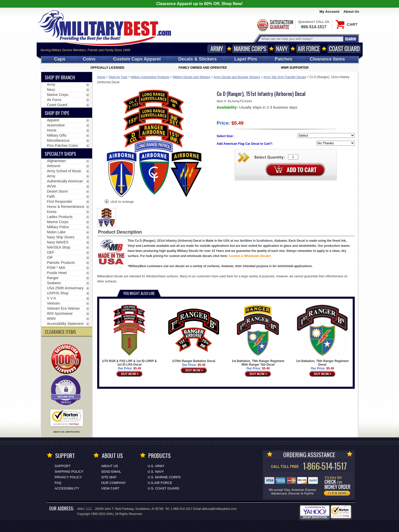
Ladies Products (60, 217)
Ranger (53, 278)
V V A (52, 298)
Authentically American (65, 181)
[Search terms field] (302, 39)
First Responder (60, 202)
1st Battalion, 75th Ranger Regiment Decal (322, 336)
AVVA (52, 186)
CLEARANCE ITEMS (60, 332)
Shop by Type (118, 77)
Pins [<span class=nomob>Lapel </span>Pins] (246, 59)
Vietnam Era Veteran (63, 308)
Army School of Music (64, 171)
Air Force (308, 49)
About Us (351, 12)
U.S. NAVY (156, 472)
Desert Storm (58, 191)
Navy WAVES (58, 242)
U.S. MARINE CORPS (164, 477)
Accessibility (67, 488)
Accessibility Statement (65, 324)
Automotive (56, 125)
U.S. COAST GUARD (164, 488)
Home (101, 77)
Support (63, 466)
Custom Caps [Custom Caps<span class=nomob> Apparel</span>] (137, 59)
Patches (283, 59)
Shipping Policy (69, 472)
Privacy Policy (68, 477)
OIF (50, 257)
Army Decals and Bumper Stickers (237, 77)
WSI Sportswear (60, 313)
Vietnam (54, 303)
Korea (52, 212)
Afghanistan (56, 161)
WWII (51, 319)
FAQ (58, 483)
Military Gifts (57, 135)
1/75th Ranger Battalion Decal (194, 334)
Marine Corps (250, 49)
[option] (107, 218)
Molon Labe (56, 232)
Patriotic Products (61, 263)
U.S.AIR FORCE (160, 483)
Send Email (111, 472)
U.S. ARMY (156, 466)
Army (217, 49)
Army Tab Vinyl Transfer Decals (285, 77)
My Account (330, 12)
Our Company (114, 483)
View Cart (110, 488)
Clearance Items (327, 59)
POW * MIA (56, 268)
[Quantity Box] (293, 157)
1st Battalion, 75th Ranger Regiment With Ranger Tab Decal (258, 336)
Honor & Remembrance (66, 207)
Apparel (53, 120)
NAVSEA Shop (59, 247)
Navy (282, 49)
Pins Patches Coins (62, 146)
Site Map (109, 477)
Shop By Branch (60, 77)
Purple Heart (57, 273)
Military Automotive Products (150, 77)
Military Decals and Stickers (191, 77)
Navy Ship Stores (61, 237)
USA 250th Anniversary (65, 288)
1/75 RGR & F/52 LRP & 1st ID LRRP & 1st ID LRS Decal (130, 336)
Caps (60, 59)
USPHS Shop (58, 293)
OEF (51, 252)
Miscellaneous (58, 140)
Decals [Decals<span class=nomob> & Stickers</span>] (198, 59)
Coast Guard (344, 49)
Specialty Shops (60, 154)
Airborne (54, 166)
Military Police (58, 227)
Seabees (54, 283)
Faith (51, 196)
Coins (89, 59)
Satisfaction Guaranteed (275, 25)
